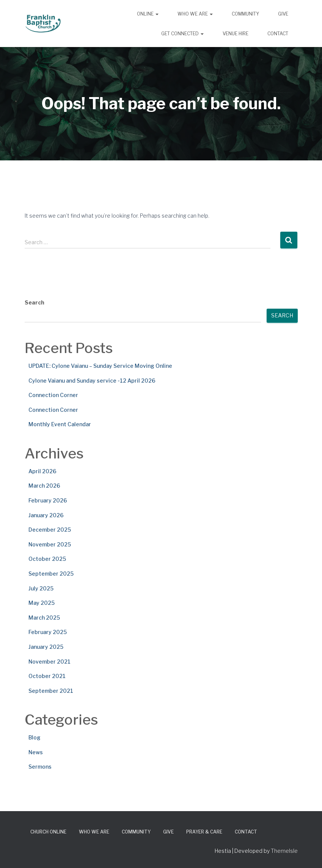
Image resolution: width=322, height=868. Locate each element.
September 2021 (51, 691)
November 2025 (50, 544)
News (36, 752)
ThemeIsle (284, 851)
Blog (35, 737)
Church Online (48, 832)
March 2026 (44, 486)
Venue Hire (236, 34)
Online (148, 14)
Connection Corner (53, 395)
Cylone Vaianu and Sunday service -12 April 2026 (92, 381)
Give (283, 14)
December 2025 (50, 530)
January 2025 (46, 647)
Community (245, 14)
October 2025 (47, 559)
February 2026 (48, 500)
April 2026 (42, 471)
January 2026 (46, 515)
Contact (278, 34)
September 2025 (51, 574)
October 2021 (47, 676)
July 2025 (41, 588)
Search (35, 302)
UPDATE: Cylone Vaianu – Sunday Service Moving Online (100, 366)
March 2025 (44, 618)
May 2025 (42, 603)
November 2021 (49, 662)
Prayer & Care (204, 832)
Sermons (40, 767)
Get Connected (182, 34)
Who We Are (195, 14)
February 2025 (48, 632)
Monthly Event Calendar (60, 424)
